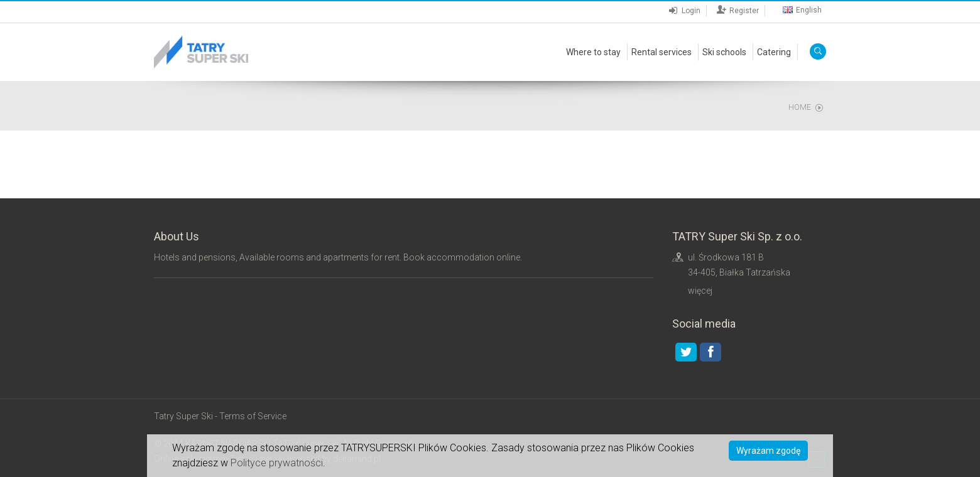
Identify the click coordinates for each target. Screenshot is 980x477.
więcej (700, 291)
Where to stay (593, 52)
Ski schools (724, 52)
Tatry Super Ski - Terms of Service (220, 416)
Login (686, 11)
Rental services (661, 52)
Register (740, 11)
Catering (774, 52)
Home (800, 107)
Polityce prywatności (277, 463)
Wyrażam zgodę (768, 451)
